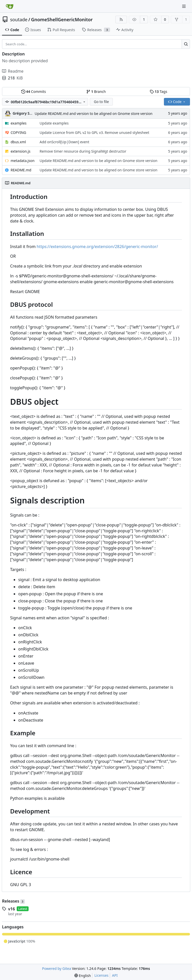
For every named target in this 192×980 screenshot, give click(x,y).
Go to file (101, 102)
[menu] (83, 976)
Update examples (54, 123)
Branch (96, 91)
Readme (13, 71)
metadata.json (23, 161)
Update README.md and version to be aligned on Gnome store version (94, 114)
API (115, 975)
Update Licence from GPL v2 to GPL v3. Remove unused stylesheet (94, 132)
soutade (19, 19)
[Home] (10, 6)
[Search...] (186, 44)
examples (19, 123)
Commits (34, 91)
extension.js (20, 151)
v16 (12, 909)
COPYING (18, 132)
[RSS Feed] (121, 19)
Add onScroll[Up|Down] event (64, 142)
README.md (21, 170)
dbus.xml (18, 142)
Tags (158, 91)
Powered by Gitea (57, 968)
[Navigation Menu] (184, 6)
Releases (13, 901)
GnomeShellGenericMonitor (62, 19)
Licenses (101, 975)
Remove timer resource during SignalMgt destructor (83, 151)
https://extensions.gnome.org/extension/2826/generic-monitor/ (97, 247)
